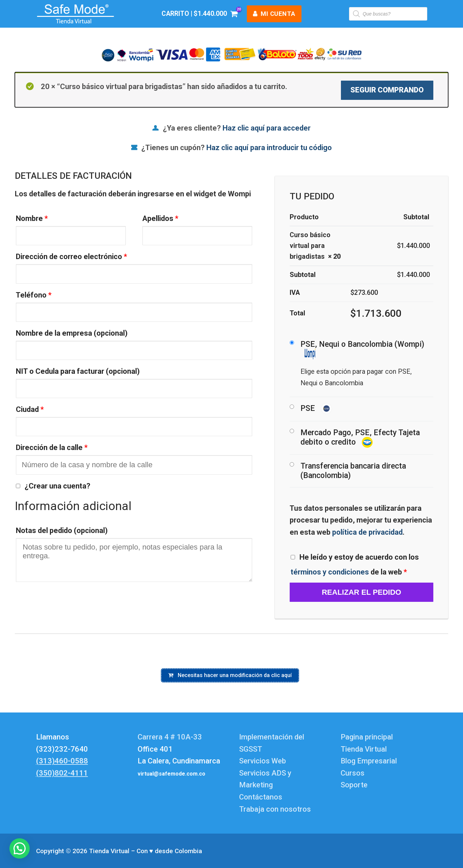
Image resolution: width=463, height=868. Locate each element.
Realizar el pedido (361, 592)
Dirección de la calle (52, 447)
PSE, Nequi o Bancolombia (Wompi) (362, 349)
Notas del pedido (62, 530)
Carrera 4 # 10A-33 (171, 737)
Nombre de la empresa (72, 333)
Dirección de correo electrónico (71, 257)
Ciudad (30, 409)
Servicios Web (263, 761)
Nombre (32, 218)
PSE (316, 409)
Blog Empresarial (369, 761)
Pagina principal (367, 737)
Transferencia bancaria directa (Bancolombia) (353, 471)
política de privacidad (367, 532)
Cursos (353, 773)
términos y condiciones (330, 572)
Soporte (354, 785)
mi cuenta (274, 14)
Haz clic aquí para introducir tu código (269, 148)
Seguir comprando (387, 90)
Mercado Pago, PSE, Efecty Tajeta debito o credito (360, 438)
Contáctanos (261, 797)
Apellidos (160, 218)
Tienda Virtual (364, 749)
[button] (20, 848)
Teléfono (34, 295)
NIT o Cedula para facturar (78, 371)
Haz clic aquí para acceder (267, 128)
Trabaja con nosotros (275, 809)
